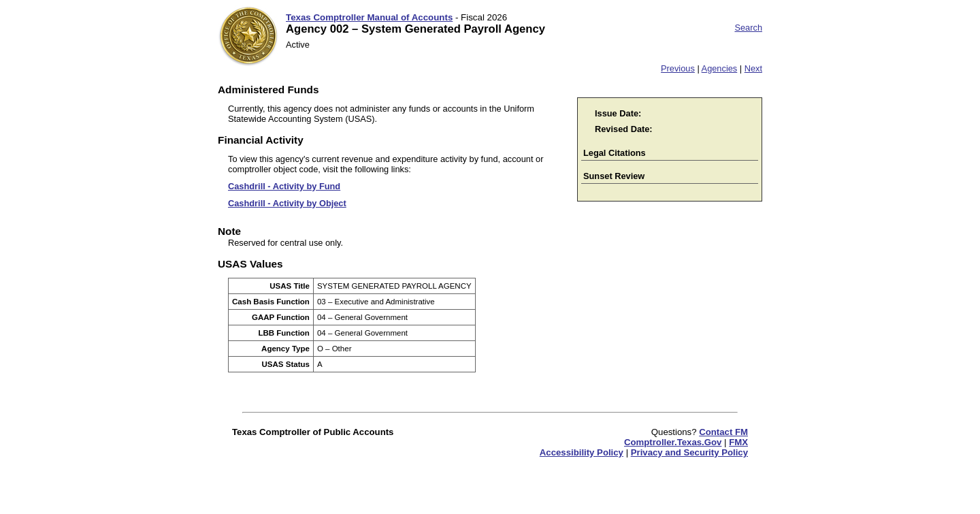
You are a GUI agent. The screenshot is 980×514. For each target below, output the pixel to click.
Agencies (720, 68)
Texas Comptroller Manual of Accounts (369, 17)
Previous (678, 68)
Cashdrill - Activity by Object (287, 203)
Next (753, 68)
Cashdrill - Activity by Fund (284, 186)
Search (748, 28)
